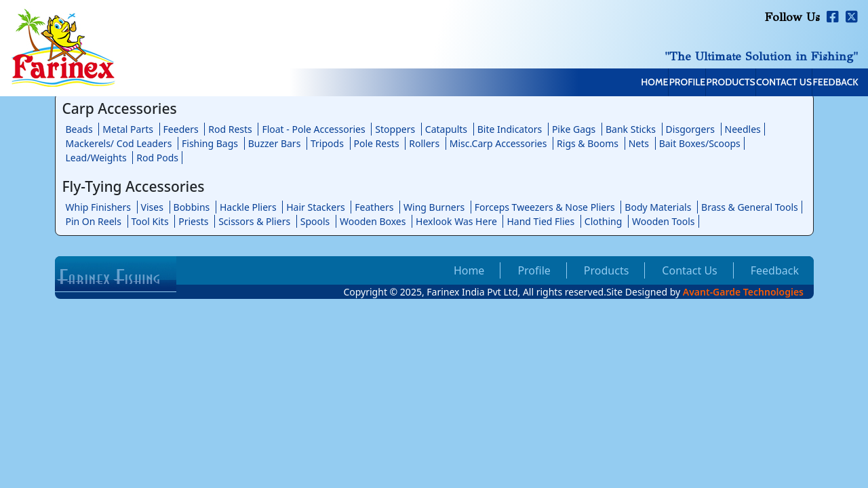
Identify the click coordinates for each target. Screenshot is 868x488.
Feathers (374, 207)
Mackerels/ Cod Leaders (119, 143)
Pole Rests (377, 143)
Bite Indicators (510, 129)
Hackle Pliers (248, 207)
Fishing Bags (210, 143)
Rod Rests (230, 129)
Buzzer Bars (275, 143)
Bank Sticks (631, 129)
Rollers (424, 143)
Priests (193, 221)
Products (658, 83)
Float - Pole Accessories (313, 129)
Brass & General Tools (750, 207)
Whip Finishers (98, 207)
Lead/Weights (96, 158)
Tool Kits (150, 221)
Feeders (181, 129)
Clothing (604, 221)
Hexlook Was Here (456, 221)
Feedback (822, 83)
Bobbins (192, 207)
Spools (315, 221)
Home (525, 83)
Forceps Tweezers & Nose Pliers (545, 207)
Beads (79, 129)
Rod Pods (157, 158)
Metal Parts (128, 129)
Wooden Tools (664, 221)
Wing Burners (434, 207)
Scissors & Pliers (254, 221)
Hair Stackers (315, 207)
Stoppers (395, 129)
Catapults (446, 129)
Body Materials (658, 207)
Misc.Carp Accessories (498, 143)
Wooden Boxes (373, 221)
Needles (743, 129)
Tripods (327, 143)
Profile (587, 83)
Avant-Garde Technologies (743, 292)
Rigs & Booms (588, 143)
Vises (152, 207)
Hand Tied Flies (540, 221)
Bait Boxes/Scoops (700, 143)
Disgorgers (690, 129)
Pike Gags (574, 129)
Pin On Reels (94, 221)
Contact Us (741, 83)
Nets (639, 143)
